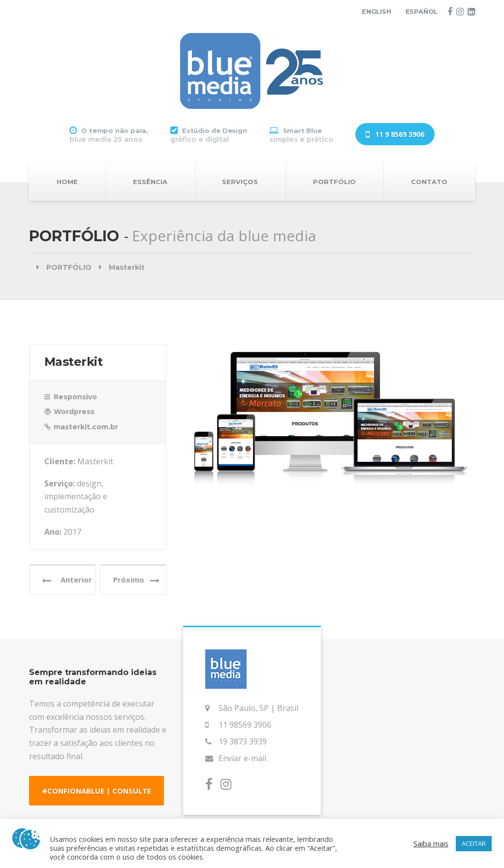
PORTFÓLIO (334, 182)
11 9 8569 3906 (395, 135)
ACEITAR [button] (474, 843)
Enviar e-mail (242, 758)
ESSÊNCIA (150, 182)
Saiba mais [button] (431, 843)
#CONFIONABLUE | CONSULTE (96, 791)
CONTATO (429, 182)
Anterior (67, 580)
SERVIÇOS (240, 182)
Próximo (136, 580)
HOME (67, 182)
